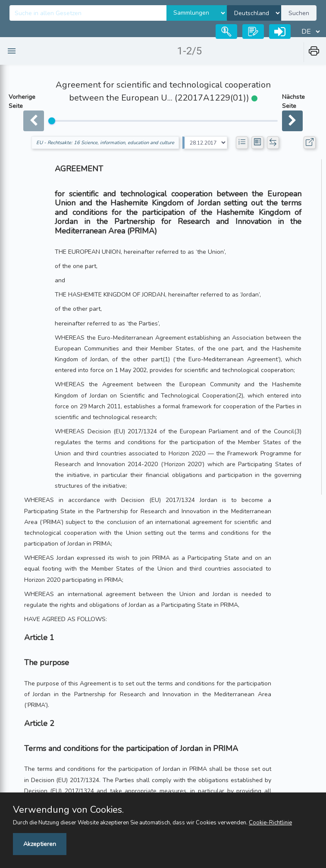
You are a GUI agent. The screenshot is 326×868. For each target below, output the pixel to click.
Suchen (299, 13)
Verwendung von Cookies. (68, 810)
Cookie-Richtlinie (270, 823)
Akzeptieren (40, 844)
